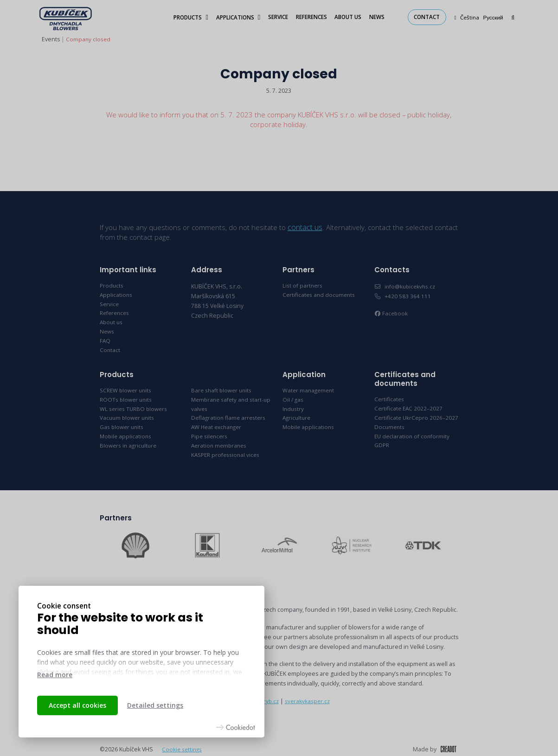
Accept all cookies (77, 705)
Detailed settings (155, 705)
